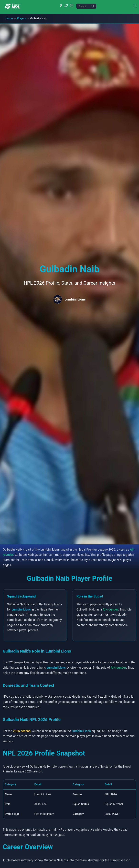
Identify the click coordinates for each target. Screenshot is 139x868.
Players (22, 18)
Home (9, 18)
